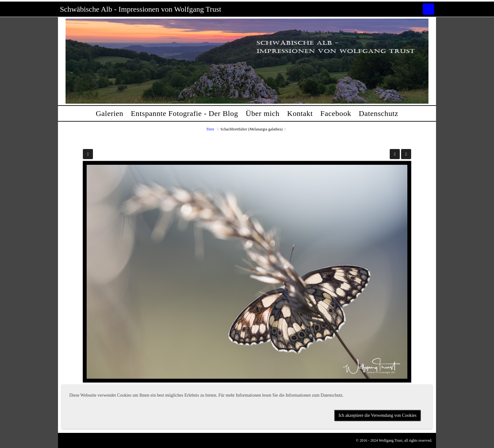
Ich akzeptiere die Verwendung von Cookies (378, 415)
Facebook (336, 113)
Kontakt (300, 113)
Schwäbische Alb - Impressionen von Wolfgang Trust (141, 9)
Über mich (263, 113)
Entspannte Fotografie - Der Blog (184, 113)
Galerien (109, 113)
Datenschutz (379, 113)
